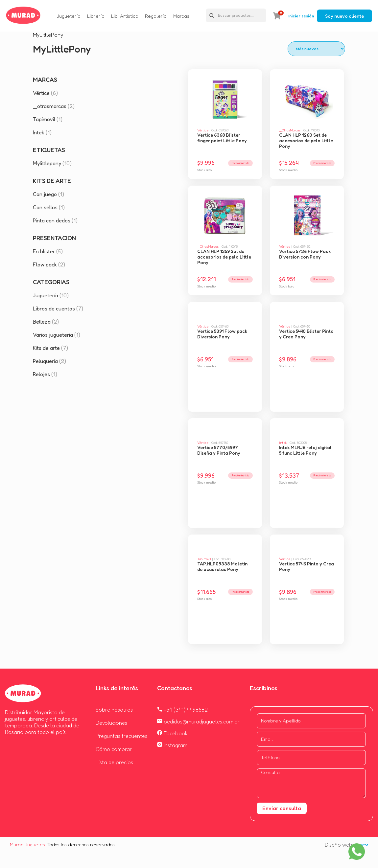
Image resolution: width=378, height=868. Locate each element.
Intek (42, 132)
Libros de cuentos (58, 308)
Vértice (45, 93)
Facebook (172, 733)
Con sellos (49, 207)
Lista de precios (114, 762)
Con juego (48, 194)
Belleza (46, 322)
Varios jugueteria (57, 335)
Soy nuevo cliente (344, 16)
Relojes (45, 374)
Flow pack (49, 264)
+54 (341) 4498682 (182, 710)
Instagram (172, 745)
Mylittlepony (52, 163)
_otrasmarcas (54, 106)
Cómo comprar (114, 749)
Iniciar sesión (301, 16)
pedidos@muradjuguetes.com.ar (198, 721)
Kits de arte (50, 348)
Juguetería (51, 295)
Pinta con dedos (55, 220)
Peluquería (49, 361)
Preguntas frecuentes (121, 736)
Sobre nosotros (114, 710)
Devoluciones (111, 723)
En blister (48, 251)
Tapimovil (48, 119)
